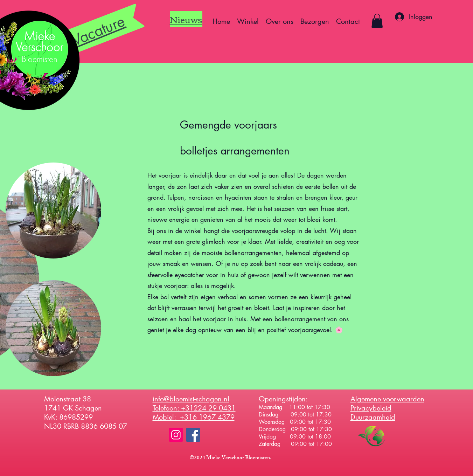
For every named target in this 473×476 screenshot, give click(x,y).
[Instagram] (176, 435)
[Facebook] (193, 435)
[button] (377, 21)
